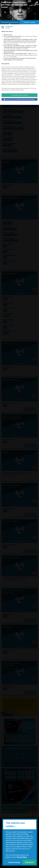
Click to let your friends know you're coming (19, 100)
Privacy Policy (22, 857)
